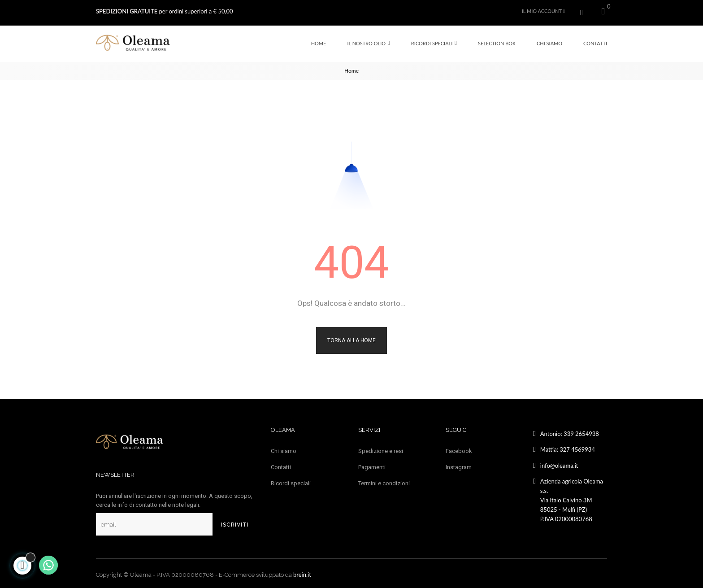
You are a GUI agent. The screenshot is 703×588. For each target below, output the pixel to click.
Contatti (281, 464)
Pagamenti (372, 464)
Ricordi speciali (291, 481)
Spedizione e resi (381, 448)
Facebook (459, 448)
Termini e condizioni (384, 481)
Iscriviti (235, 522)
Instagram (459, 464)
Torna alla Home (351, 338)
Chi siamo (284, 448)
